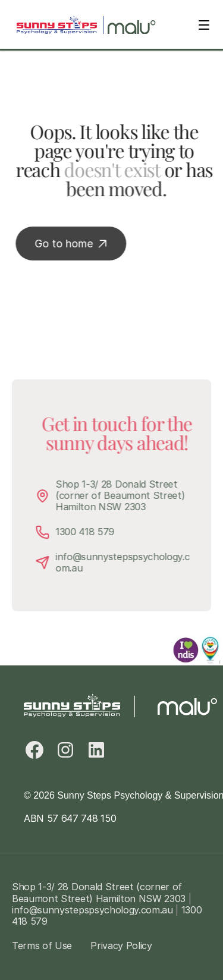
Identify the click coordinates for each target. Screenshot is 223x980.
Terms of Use (42, 946)
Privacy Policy (121, 946)
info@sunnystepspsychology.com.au (126, 562)
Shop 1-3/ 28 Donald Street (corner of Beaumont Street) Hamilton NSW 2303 (125, 495)
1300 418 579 (89, 532)
